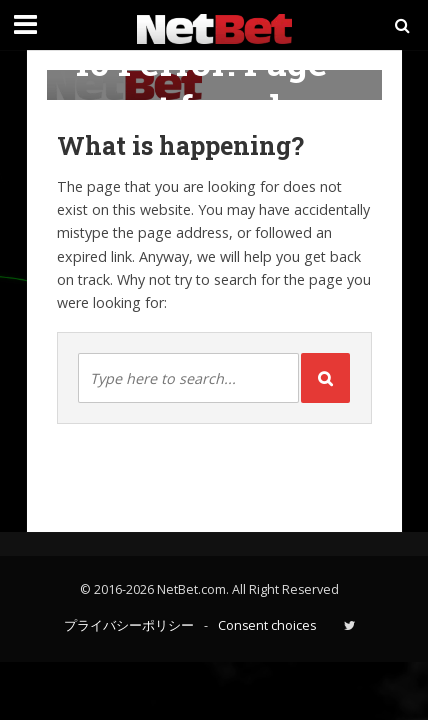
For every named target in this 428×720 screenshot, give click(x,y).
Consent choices (267, 625)
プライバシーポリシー (129, 625)
